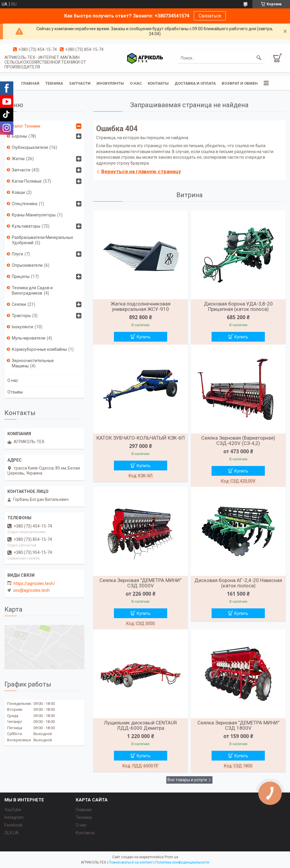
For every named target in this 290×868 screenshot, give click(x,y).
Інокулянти (22, 327)
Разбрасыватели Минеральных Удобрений (42, 240)
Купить (144, 337)
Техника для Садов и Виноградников (32, 290)
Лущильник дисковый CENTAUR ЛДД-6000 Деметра (140, 725)
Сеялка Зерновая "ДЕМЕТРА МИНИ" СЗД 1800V (238, 725)
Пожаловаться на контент (131, 862)
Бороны (19, 136)
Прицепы (21, 277)
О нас (136, 83)
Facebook (13, 825)
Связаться (210, 16)
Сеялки (19, 304)
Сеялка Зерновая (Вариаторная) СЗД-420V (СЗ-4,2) (238, 441)
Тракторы (21, 316)
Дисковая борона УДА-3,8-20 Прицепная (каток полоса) (238, 306)
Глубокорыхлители (30, 147)
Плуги (17, 254)
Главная (30, 83)
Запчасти (80, 83)
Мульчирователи (29, 338)
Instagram (14, 817)
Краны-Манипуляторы (34, 215)
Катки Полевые (27, 181)
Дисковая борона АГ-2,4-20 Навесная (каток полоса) (238, 583)
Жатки (18, 159)
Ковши (18, 192)
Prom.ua (171, 857)
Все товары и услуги (187, 780)
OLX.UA (12, 833)
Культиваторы (26, 226)
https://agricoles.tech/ (34, 584)
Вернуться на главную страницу (141, 171)
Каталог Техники (24, 126)
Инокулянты (110, 83)
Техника (54, 83)
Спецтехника (25, 204)
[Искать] (259, 58)
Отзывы (15, 392)
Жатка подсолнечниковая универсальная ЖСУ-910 (141, 306)
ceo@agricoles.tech (31, 590)
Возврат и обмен (240, 83)
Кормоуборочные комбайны (39, 349)
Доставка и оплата (195, 83)
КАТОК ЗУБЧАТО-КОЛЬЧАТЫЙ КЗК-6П (141, 438)
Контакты (158, 83)
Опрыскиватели (27, 265)
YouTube (13, 810)
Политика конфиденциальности (182, 862)
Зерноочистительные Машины (33, 363)
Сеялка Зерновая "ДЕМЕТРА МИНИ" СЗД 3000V (140, 583)
